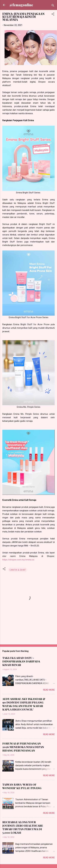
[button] (53, 15)
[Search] (53, 6)
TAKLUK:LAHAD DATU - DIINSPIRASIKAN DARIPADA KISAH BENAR (21, 661)
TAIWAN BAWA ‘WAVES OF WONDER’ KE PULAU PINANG (22, 786)
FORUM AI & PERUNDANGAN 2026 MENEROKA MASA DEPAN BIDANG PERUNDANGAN (23, 747)
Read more (49, 690)
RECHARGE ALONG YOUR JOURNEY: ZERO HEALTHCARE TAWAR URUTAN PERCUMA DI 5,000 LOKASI (23, 827)
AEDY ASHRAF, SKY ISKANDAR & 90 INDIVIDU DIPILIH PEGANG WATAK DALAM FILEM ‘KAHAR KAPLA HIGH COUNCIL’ (24, 704)
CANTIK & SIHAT (18, 570)
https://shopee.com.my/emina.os (18, 560)
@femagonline (21, 5)
